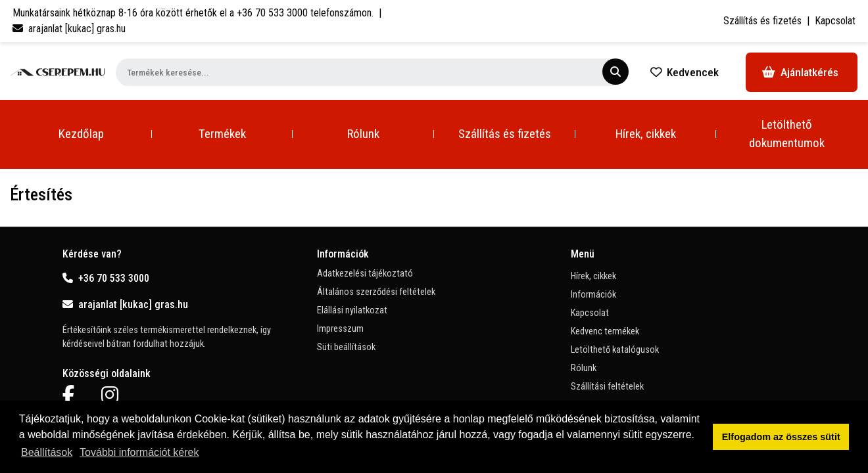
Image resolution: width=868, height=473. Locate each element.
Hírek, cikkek (646, 134)
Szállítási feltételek (607, 387)
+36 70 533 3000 (106, 278)
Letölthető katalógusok (615, 350)
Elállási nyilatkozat (352, 310)
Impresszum (340, 329)
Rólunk (363, 134)
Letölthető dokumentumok (787, 134)
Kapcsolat (835, 21)
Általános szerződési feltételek (376, 292)
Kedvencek (685, 72)
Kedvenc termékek (605, 331)
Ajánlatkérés (800, 72)
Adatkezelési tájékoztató (365, 274)
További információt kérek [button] (139, 452)
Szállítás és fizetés (762, 21)
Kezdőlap (81, 134)
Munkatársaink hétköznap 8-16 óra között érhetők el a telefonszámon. (193, 13)
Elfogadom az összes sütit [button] (781, 437)
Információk (593, 295)
